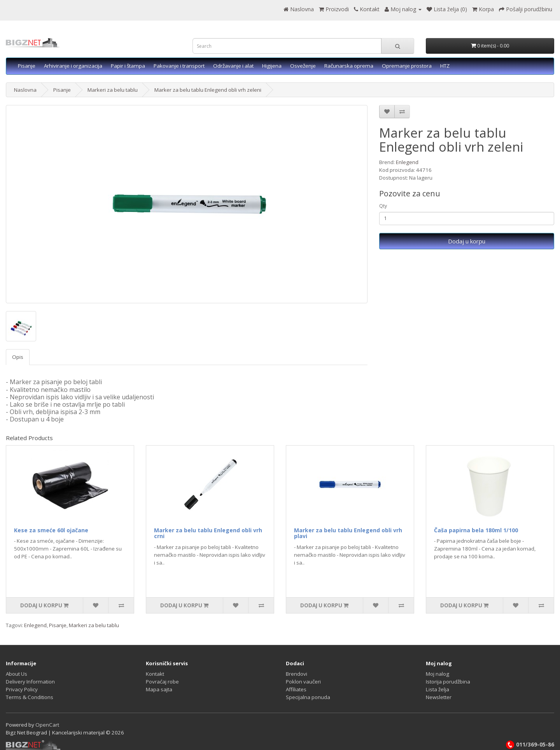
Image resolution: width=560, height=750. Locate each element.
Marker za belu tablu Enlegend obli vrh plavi (348, 533)
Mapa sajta (159, 689)
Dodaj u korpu (467, 241)
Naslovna (25, 90)
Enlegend (407, 162)
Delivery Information (30, 682)
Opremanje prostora (407, 66)
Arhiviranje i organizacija (73, 66)
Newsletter (439, 697)
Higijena (272, 66)
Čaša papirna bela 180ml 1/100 (476, 530)
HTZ (445, 66)
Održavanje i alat (233, 66)
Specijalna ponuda (308, 697)
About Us (17, 674)
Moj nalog (437, 674)
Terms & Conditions (30, 697)
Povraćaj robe (162, 682)
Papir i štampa (128, 66)
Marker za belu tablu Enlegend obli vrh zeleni (208, 90)
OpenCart (47, 725)
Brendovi (297, 674)
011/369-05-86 (530, 745)
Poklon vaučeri (303, 682)
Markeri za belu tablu (113, 90)
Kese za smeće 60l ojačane (51, 530)
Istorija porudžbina (448, 682)
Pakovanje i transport (179, 66)
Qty (383, 206)
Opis (18, 357)
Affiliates (296, 689)
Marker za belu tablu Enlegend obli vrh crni (208, 533)
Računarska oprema (349, 66)
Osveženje (303, 66)
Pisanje (27, 66)
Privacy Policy (22, 689)
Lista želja (437, 689)
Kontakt (155, 674)
